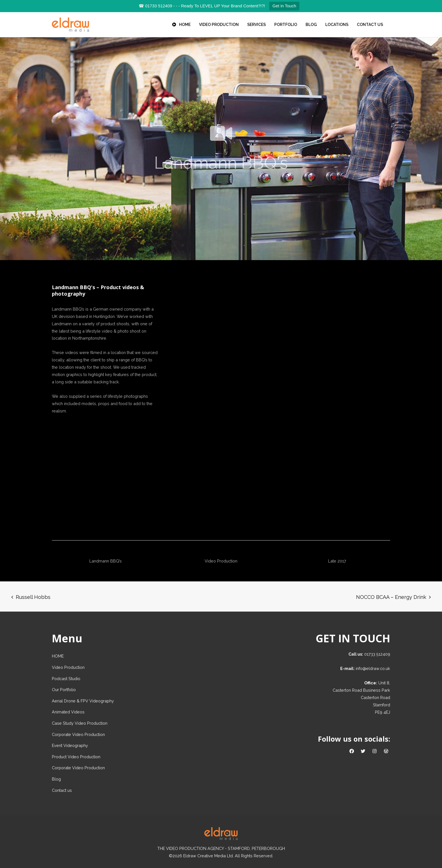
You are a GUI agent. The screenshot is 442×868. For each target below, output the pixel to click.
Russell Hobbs (33, 597)
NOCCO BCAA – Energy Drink (391, 597)
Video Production (68, 667)
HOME (58, 656)
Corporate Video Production (78, 734)
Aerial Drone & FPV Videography (83, 701)
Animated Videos (68, 712)
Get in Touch (284, 6)
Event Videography (70, 745)
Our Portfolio (64, 690)
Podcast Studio (66, 679)
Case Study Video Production (80, 723)
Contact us (62, 790)
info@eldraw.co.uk (373, 668)
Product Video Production (76, 757)
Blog (56, 779)
